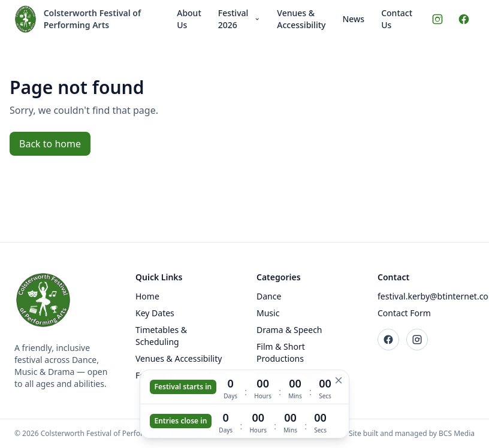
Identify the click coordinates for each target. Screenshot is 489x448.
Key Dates (155, 313)
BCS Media (457, 433)
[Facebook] (464, 19)
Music (268, 313)
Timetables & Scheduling (161, 336)
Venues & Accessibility (301, 19)
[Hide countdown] (339, 380)
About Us (189, 19)
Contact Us (397, 19)
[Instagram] (437, 19)
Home (147, 296)
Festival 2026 (239, 19)
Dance (269, 296)
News (353, 19)
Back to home (50, 144)
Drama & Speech (289, 330)
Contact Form (404, 313)
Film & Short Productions (281, 352)
